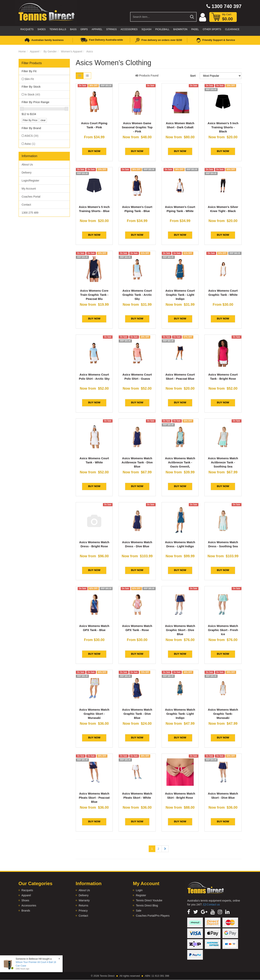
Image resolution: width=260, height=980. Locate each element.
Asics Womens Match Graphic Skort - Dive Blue (180, 630)
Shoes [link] (25, 900)
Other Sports (212, 29)
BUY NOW (94, 151)
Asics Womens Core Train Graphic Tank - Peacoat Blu (94, 295)
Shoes (41, 29)
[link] (189, 912)
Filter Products (32, 63)
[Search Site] (192, 17)
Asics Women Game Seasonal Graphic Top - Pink (137, 127)
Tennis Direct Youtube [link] (149, 900)
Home (22, 51)
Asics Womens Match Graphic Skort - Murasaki (94, 714)
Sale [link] (139, 911)
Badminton (180, 29)
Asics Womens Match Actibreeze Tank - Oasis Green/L (180, 462)
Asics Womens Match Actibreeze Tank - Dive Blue (137, 462)
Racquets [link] (27, 890)
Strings (111, 29)
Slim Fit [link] (29, 79)
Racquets (27, 29)
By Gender (50, 51)
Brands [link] (26, 911)
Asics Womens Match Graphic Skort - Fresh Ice (223, 630)
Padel (195, 29)
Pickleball (162, 29)
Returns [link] (83, 905)
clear (43, 120)
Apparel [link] (26, 895)
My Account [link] (29, 189)
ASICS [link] (32, 136)
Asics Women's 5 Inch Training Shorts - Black (223, 127)
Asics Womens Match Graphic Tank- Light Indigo (180, 714)
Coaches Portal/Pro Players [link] (153, 916)
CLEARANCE (232, 29)
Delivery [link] (27, 173)
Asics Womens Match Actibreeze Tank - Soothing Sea (223, 462)
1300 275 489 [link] (30, 213)
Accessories (129, 29)
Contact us (212, 904)
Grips (84, 29)
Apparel (97, 29)
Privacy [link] (83, 911)
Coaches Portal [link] (31, 197)
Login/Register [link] (31, 181)
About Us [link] (27, 165)
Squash (146, 29)
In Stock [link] (32, 94)
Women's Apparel (72, 51)
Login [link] (139, 890)
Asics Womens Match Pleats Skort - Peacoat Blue (94, 798)
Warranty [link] (84, 900)
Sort (193, 76)
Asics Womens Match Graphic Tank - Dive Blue (137, 714)
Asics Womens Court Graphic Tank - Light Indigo (180, 295)
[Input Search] (159, 17)
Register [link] (141, 895)
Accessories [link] (29, 905)
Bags (73, 29)
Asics (90, 51)
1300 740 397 (224, 6)
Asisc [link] (30, 144)
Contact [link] (26, 205)
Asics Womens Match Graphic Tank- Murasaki (223, 714)
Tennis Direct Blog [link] (147, 905)
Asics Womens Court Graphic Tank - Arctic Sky (137, 295)
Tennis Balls (58, 29)
